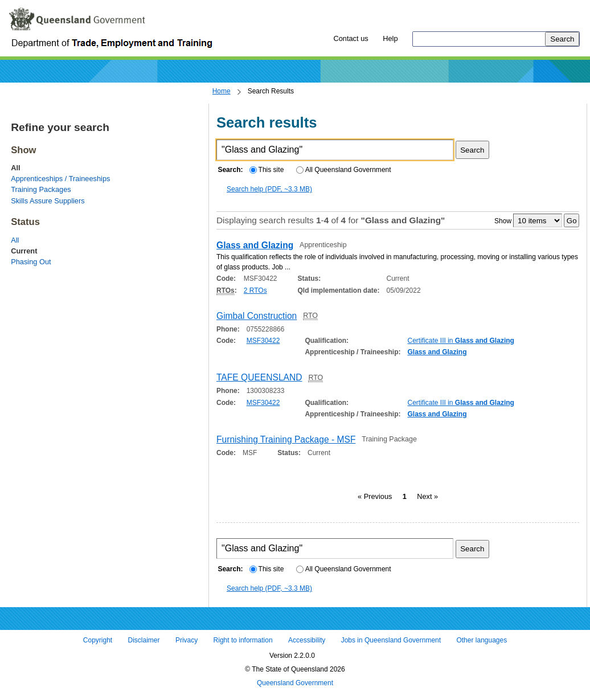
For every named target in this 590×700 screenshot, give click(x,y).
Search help (269, 189)
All (15, 240)
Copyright (98, 641)
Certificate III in (460, 341)
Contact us (351, 38)
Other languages (482, 641)
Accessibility (307, 641)
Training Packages (41, 189)
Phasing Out (31, 262)
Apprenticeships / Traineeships (60, 179)
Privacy (187, 641)
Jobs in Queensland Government (391, 641)
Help (390, 38)
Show (503, 221)
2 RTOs (255, 290)
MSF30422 (263, 341)
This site (267, 170)
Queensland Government (295, 683)
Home (222, 91)
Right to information (243, 641)
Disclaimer (144, 641)
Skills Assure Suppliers (48, 201)
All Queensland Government (344, 170)
